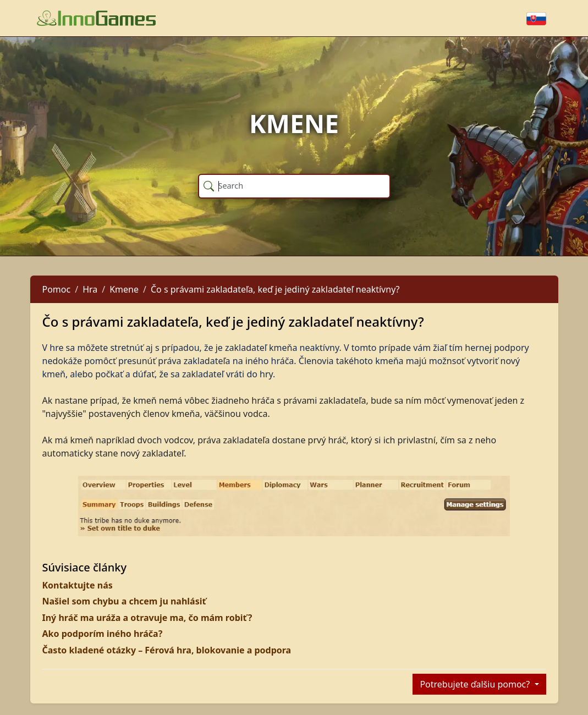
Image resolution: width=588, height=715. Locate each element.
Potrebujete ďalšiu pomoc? (476, 684)
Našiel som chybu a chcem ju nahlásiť (124, 601)
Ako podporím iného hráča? (103, 634)
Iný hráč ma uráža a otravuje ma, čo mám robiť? (147, 618)
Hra (90, 289)
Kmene (124, 289)
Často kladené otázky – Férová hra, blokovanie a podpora (167, 650)
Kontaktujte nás (78, 585)
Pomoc (57, 289)
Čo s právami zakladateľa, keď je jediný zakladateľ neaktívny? (275, 289)
